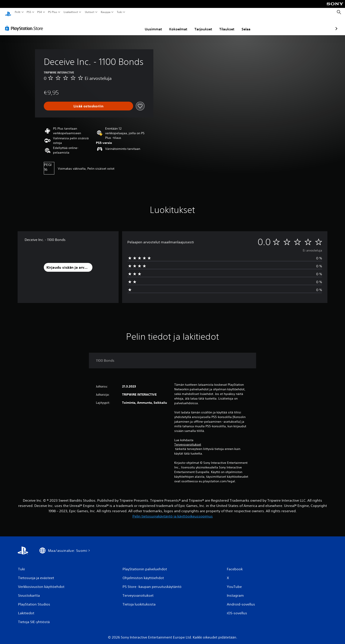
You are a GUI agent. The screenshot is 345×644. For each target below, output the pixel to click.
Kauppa (106, 12)
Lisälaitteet (71, 12)
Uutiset (90, 12)
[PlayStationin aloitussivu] (8, 12)
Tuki (119, 12)
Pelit (18, 12)
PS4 (40, 12)
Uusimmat (128, 25)
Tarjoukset (178, 25)
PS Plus (53, 12)
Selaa (220, 25)
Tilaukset (201, 25)
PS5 (29, 12)
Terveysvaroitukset (188, 440)
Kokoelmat (153, 25)
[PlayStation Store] (25, 24)
